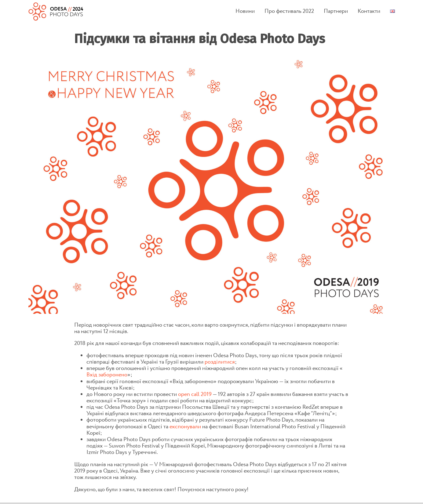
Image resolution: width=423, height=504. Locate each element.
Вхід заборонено (107, 375)
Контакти (369, 11)
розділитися (220, 362)
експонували (185, 427)
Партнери (336, 11)
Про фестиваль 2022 (289, 11)
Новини (245, 11)
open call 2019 (195, 394)
